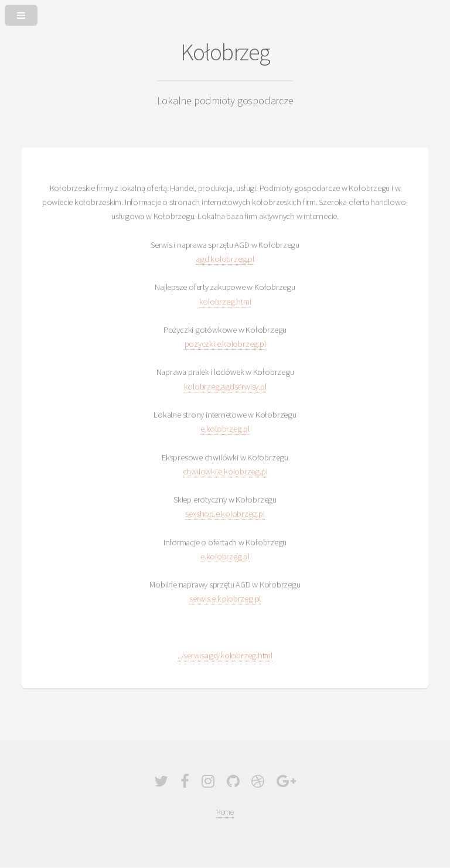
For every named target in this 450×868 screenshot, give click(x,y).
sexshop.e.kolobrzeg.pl (225, 514)
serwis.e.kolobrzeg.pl (225, 599)
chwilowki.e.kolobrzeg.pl (225, 471)
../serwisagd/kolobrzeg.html (225, 655)
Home (225, 812)
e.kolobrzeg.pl (225, 429)
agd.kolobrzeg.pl (225, 259)
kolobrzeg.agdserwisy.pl (225, 387)
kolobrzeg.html (225, 302)
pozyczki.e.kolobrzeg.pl (225, 344)
